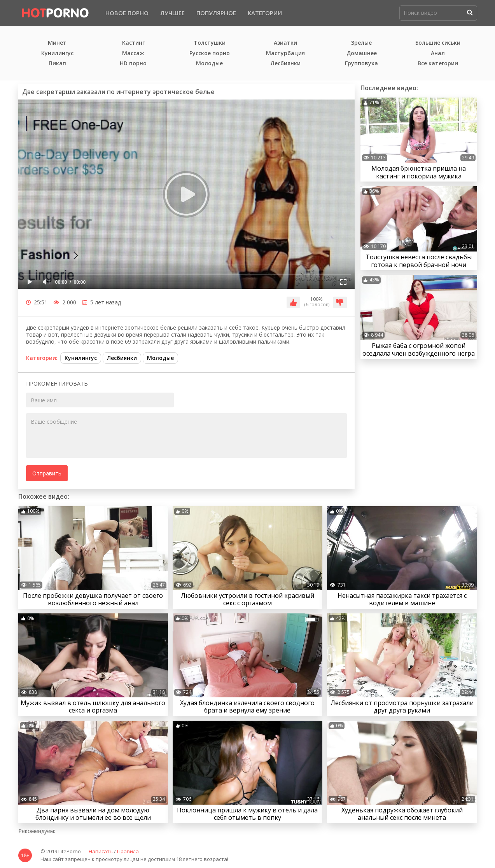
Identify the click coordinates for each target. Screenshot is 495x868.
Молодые (209, 64)
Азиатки (285, 43)
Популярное (216, 13)
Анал (438, 53)
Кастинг (133, 43)
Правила (128, 852)
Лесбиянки (286, 64)
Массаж (133, 53)
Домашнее (362, 53)
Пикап (57, 64)
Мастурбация (285, 53)
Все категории (438, 64)
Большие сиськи (438, 43)
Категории (265, 13)
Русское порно (210, 53)
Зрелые (361, 43)
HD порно (133, 64)
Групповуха (361, 64)
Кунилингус (57, 53)
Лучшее (172, 13)
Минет (57, 43)
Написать (101, 852)
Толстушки (210, 43)
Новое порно (127, 13)
